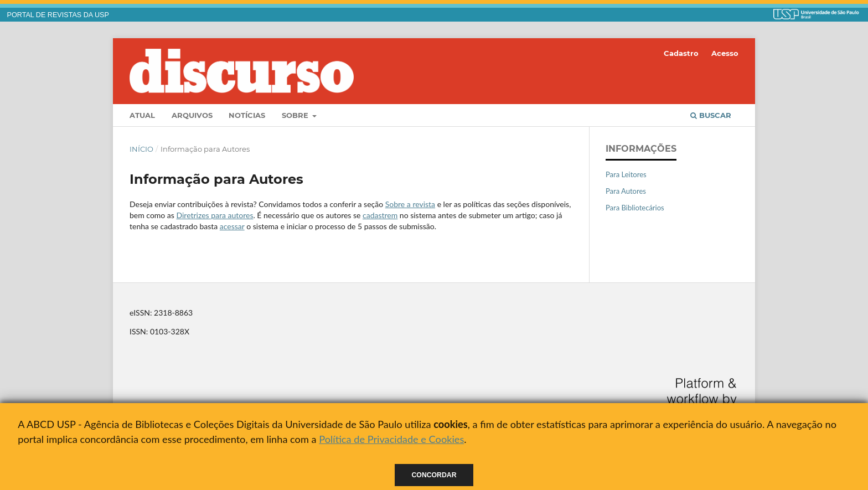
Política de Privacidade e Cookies (391, 439)
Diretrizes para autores (215, 215)
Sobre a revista (410, 204)
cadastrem (380, 215)
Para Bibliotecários (635, 208)
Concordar (434, 475)
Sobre (296, 115)
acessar (232, 226)
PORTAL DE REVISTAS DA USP (58, 15)
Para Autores (626, 191)
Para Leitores (626, 174)
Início (141, 149)
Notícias (247, 115)
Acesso (725, 53)
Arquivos (192, 115)
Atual (142, 115)
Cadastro (681, 53)
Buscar (711, 115)
